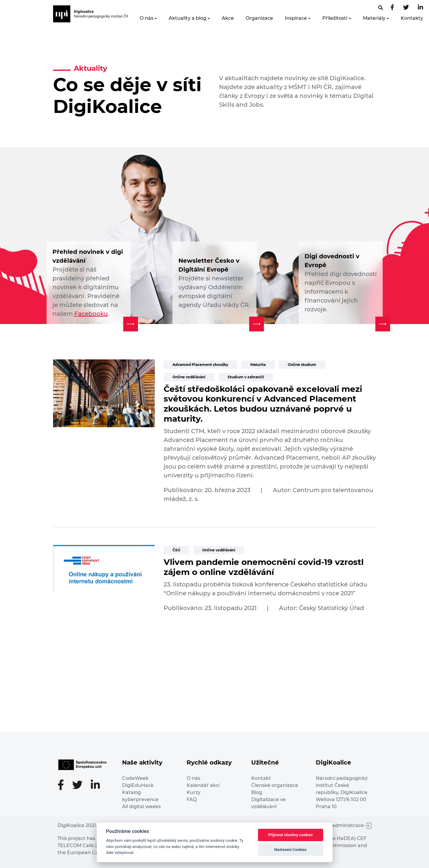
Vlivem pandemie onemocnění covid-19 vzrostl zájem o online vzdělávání (264, 567)
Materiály (374, 18)
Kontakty (412, 18)
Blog (257, 792)
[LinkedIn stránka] (420, 8)
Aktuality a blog (188, 18)
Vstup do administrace (341, 825)
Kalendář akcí (203, 785)
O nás (147, 18)
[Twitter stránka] (406, 8)
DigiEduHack (138, 785)
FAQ (192, 799)
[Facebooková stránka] (381, 8)
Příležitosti (335, 18)
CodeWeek (135, 778)
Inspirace (296, 18)
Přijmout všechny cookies (291, 835)
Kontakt (261, 778)
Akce (228, 18)
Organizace (259, 18)
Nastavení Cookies (290, 850)
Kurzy (194, 792)
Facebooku (91, 314)
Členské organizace (275, 785)
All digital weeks (141, 807)
